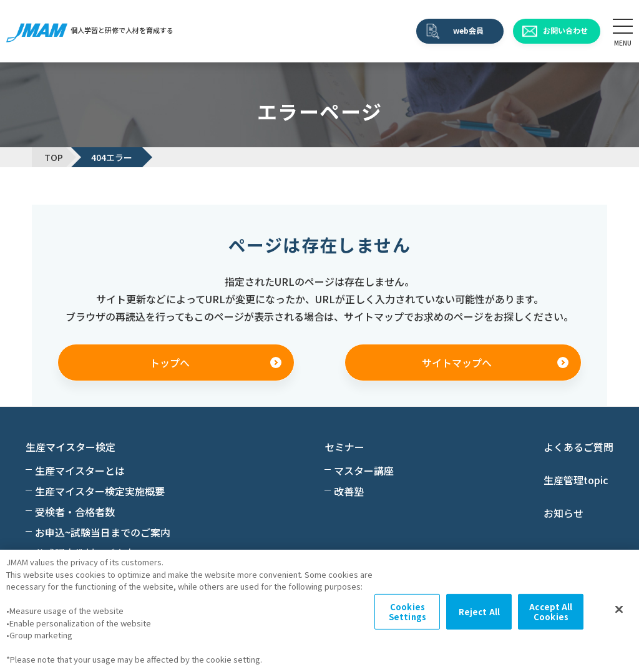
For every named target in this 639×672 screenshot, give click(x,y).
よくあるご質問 (578, 447)
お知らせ (563, 513)
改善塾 (349, 491)
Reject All (479, 612)
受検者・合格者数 (75, 512)
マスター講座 (364, 470)
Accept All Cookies (551, 612)
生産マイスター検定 (71, 447)
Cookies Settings (407, 612)
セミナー (344, 447)
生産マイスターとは (80, 470)
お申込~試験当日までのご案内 (103, 532)
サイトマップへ (457, 363)
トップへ (170, 363)
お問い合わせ (565, 30)
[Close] (619, 610)
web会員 (468, 30)
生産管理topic (576, 480)
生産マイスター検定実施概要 (100, 491)
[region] (319, 611)
